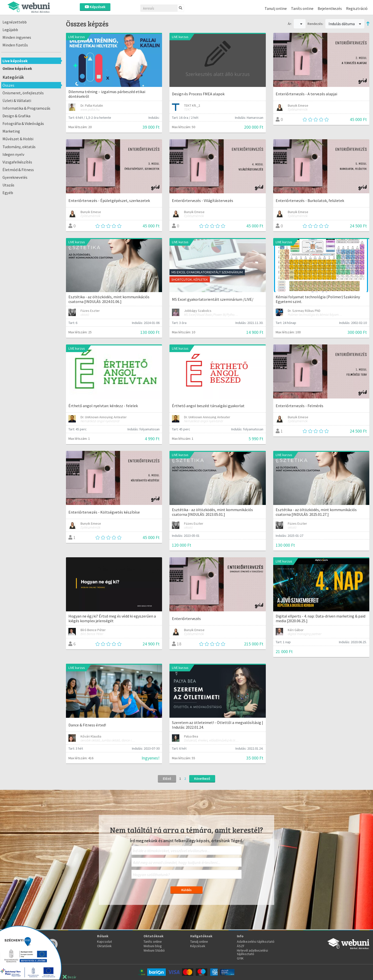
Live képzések (15, 61)
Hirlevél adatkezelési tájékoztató (252, 952)
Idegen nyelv (13, 154)
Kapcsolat (104, 941)
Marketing (11, 131)
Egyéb (8, 193)
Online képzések (17, 68)
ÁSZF (241, 946)
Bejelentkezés (330, 8)
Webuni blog (153, 946)
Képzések (95, 7)
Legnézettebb (15, 22)
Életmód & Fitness (18, 170)
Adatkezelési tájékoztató (256, 941)
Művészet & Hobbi (18, 139)
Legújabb (10, 30)
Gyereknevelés (15, 177)
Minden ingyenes (17, 37)
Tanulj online (276, 8)
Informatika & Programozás (26, 108)
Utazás (8, 185)
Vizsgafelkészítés (17, 162)
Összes (8, 85)
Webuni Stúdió (154, 950)
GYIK (240, 958)
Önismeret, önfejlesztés (23, 93)
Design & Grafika (16, 116)
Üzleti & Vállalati (17, 100)
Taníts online (302, 8)
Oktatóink (104, 946)
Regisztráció (357, 8)
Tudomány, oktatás (19, 147)
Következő (202, 779)
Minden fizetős (15, 45)
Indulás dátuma (345, 24)
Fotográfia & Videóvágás (23, 123)
